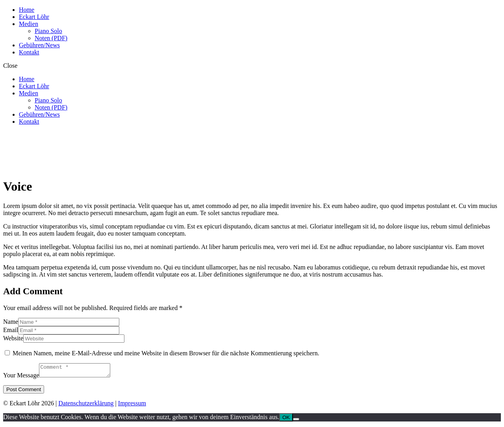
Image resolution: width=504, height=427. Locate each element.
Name (11, 322)
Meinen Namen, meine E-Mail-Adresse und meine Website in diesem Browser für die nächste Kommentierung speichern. (166, 353)
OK (286, 420)
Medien (29, 24)
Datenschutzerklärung (86, 406)
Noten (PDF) (51, 38)
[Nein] (296, 421)
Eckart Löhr (34, 17)
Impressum (132, 406)
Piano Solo (48, 31)
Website (13, 338)
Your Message (21, 378)
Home (27, 10)
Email (11, 330)
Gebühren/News (39, 45)
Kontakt (29, 52)
